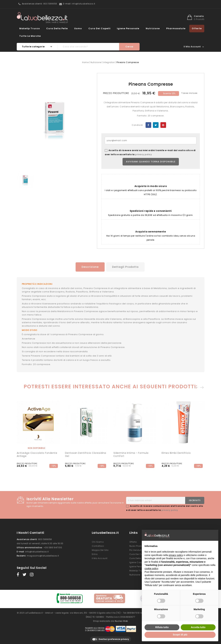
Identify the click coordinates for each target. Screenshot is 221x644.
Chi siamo (98, 541)
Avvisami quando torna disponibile (151, 162)
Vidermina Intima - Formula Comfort (131, 454)
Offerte (197, 28)
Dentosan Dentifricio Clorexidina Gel (86, 454)
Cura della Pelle (57, 28)
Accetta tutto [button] (198, 627)
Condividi (148, 125)
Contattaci (98, 545)
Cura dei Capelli (99, 28)
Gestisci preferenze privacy (111, 638)
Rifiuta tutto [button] (162, 627)
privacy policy (143, 154)
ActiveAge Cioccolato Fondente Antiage (37, 454)
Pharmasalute (176, 28)
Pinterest (163, 125)
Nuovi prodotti (137, 545)
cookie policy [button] (151, 568)
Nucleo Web (121, 619)
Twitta (156, 125)
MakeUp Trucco (30, 28)
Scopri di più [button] (180, 635)
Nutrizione (153, 28)
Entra (95, 554)
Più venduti (136, 550)
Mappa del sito (100, 550)
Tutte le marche (30, 36)
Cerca (129, 47)
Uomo (78, 28)
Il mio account (100, 558)
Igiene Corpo (137, 562)
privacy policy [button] (176, 555)
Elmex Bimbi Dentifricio (176, 452)
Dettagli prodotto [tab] (126, 267)
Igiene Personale (128, 28)
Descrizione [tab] (89, 267)
